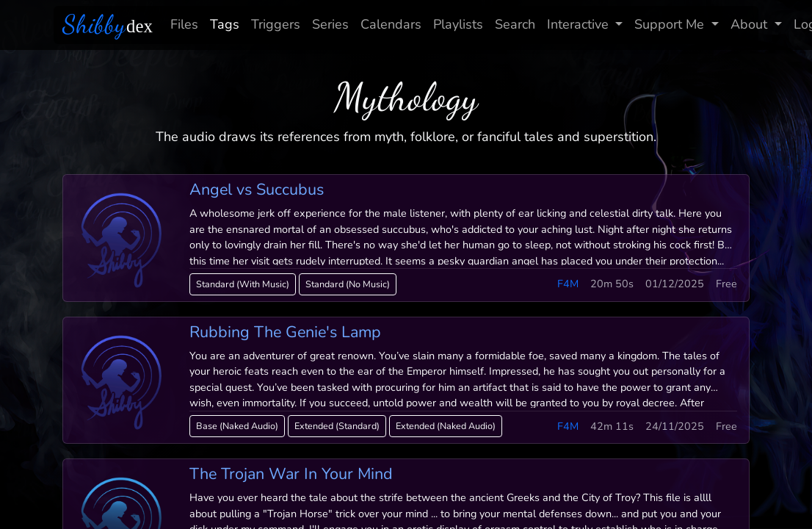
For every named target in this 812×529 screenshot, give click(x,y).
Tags (225, 24)
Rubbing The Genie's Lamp (285, 332)
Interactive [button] (580, 24)
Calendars (391, 24)
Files (184, 24)
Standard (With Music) (243, 284)
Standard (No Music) (348, 284)
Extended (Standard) (337, 426)
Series (330, 24)
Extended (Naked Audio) (446, 426)
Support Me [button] (671, 24)
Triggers (276, 24)
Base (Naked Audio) (237, 426)
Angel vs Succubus (257, 190)
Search (515, 24)
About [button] (751, 24)
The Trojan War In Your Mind (291, 474)
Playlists (458, 24)
